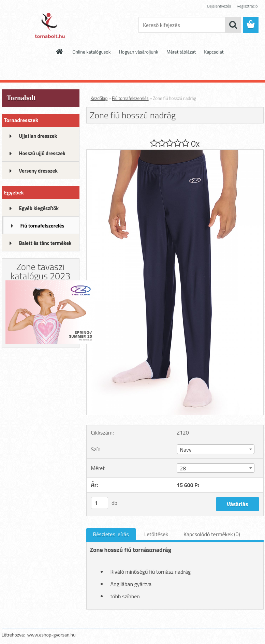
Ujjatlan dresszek (38, 136)
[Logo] (49, 25)
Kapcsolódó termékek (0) (212, 534)
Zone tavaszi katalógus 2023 (41, 271)
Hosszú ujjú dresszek (42, 153)
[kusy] (100, 503)
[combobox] (216, 449)
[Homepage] (60, 52)
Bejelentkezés (219, 6)
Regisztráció (247, 6)
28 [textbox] (183, 468)
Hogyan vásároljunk (138, 52)
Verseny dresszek (38, 171)
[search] (233, 25)
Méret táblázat (181, 52)
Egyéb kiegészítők (39, 208)
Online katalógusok (91, 52)
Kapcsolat (214, 52)
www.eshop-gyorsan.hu (51, 635)
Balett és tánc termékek (45, 243)
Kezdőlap (99, 98)
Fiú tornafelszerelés (42, 226)
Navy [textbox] (186, 450)
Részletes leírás (111, 534)
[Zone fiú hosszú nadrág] (175, 152)
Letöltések (156, 534)
